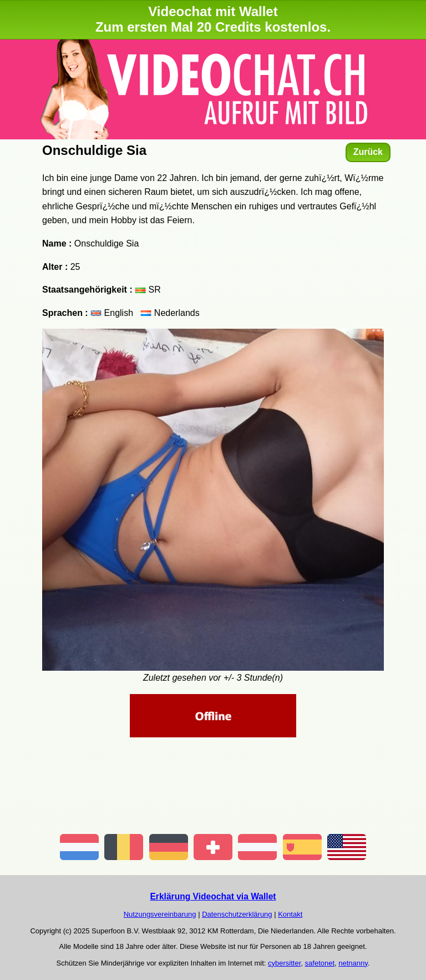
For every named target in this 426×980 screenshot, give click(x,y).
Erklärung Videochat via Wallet (213, 896)
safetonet (320, 963)
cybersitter (284, 963)
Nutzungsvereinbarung (160, 914)
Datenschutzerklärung (237, 914)
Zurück (368, 152)
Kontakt (290, 914)
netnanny (353, 963)
